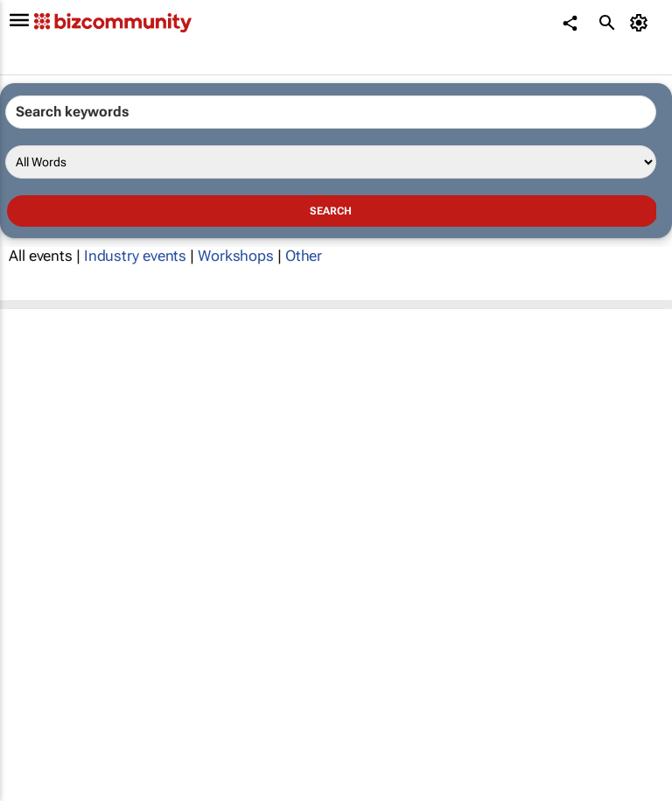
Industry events (136, 256)
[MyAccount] (642, 23)
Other (304, 256)
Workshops (236, 256)
